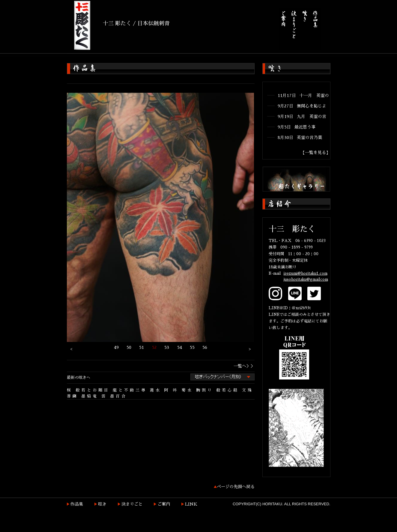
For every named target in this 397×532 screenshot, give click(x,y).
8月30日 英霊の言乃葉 (300, 138)
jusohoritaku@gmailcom (306, 279)
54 (180, 347)
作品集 (77, 504)
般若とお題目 (93, 390)
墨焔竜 (90, 396)
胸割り (205, 390)
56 (205, 347)
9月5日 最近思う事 (297, 127)
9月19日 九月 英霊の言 (302, 116)
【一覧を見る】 (315, 153)
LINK (191, 504)
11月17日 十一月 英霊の (303, 95)
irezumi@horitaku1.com (306, 273)
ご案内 (164, 504)
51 (142, 347)
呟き (102, 504)
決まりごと (132, 504)
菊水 (187, 390)
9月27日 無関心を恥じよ (302, 106)
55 (192, 347)
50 (129, 347)
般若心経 (228, 390)
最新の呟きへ (79, 378)
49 (116, 347)
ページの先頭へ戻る (236, 487)
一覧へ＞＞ (244, 366)
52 (154, 347)
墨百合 (119, 396)
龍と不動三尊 (130, 390)
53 (167, 347)
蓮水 (156, 390)
